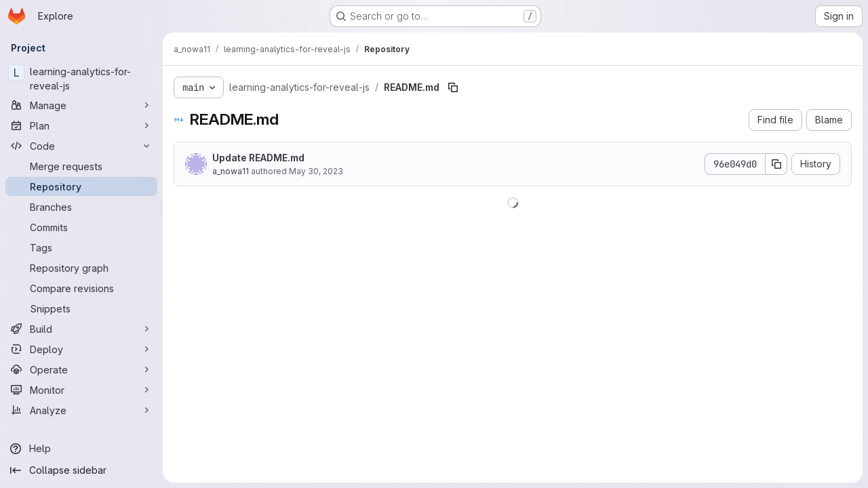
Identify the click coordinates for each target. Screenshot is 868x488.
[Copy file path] (453, 87)
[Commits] (81, 227)
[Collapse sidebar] (81, 470)
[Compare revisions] (81, 288)
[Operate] (81, 369)
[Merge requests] (81, 166)
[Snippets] (81, 308)
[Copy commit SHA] (776, 164)
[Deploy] (81, 349)
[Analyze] (81, 410)
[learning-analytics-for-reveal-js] (81, 79)
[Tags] (81, 247)
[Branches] (81, 207)
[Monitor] (81, 390)
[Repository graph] (81, 268)
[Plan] (81, 125)
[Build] (81, 329)
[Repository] (81, 186)
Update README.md (258, 158)
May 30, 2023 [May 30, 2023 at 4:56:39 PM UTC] (316, 171)
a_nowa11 (231, 171)
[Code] (81, 146)
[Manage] (81, 105)
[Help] (81, 449)
